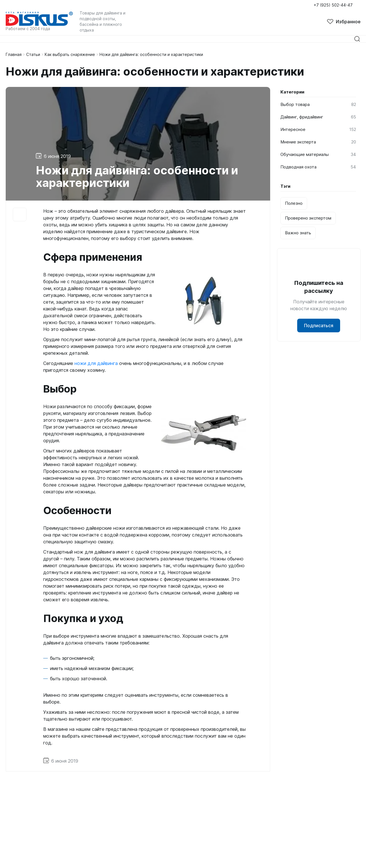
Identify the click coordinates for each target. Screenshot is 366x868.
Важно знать (298, 233)
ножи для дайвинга (96, 363)
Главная (14, 54)
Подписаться (319, 325)
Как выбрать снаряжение (70, 54)
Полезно (294, 203)
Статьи (33, 54)
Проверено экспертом (308, 218)
